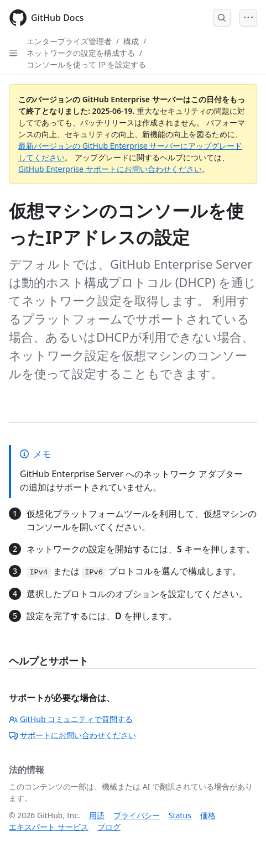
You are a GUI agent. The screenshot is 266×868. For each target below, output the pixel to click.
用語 (97, 815)
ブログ (109, 827)
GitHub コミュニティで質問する (71, 719)
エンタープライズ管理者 (69, 41)
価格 (208, 815)
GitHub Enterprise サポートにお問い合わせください (110, 169)
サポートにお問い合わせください (72, 735)
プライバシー (137, 815)
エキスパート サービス (49, 827)
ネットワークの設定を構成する (81, 53)
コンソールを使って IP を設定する (87, 64)
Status (180, 815)
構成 (131, 41)
